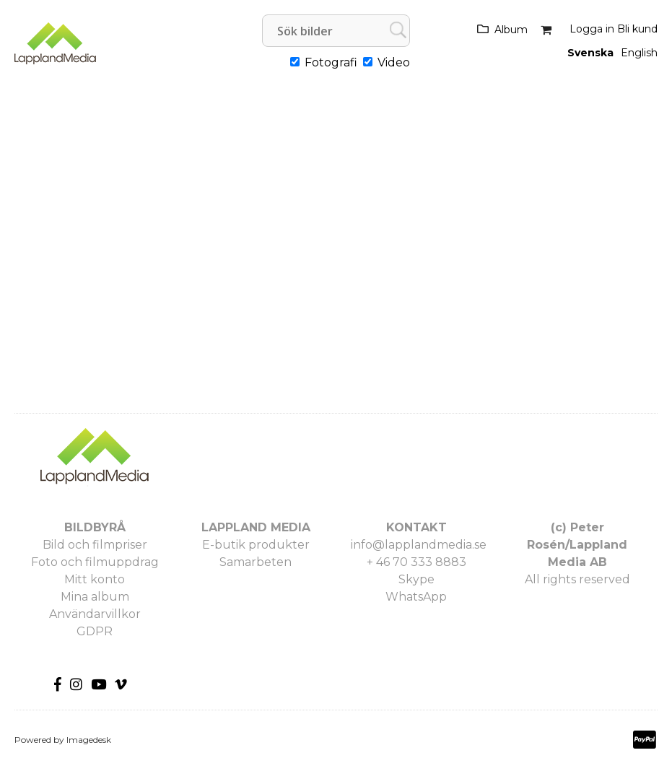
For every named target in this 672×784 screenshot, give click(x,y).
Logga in (592, 29)
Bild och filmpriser (95, 545)
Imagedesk (89, 740)
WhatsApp (416, 597)
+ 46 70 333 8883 (416, 562)
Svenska (590, 53)
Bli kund (637, 29)
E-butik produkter (256, 545)
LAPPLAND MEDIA (256, 527)
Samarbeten (256, 562)
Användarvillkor (95, 614)
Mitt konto (95, 579)
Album (511, 30)
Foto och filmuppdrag (95, 562)
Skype (416, 579)
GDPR (95, 631)
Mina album (95, 597)
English (639, 53)
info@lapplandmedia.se (419, 545)
